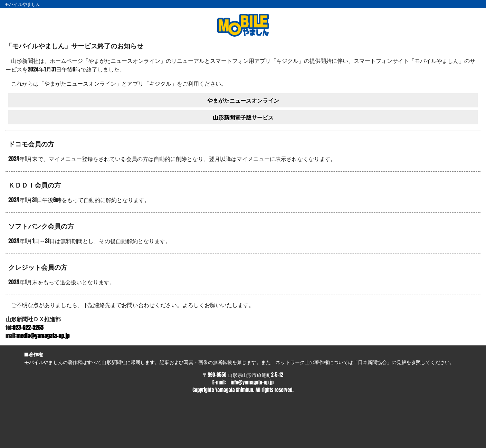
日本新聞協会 (372, 362)
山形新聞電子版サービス (243, 117)
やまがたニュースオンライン (243, 100)
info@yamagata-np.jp (252, 382)
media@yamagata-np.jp (43, 336)
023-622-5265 (28, 327)
